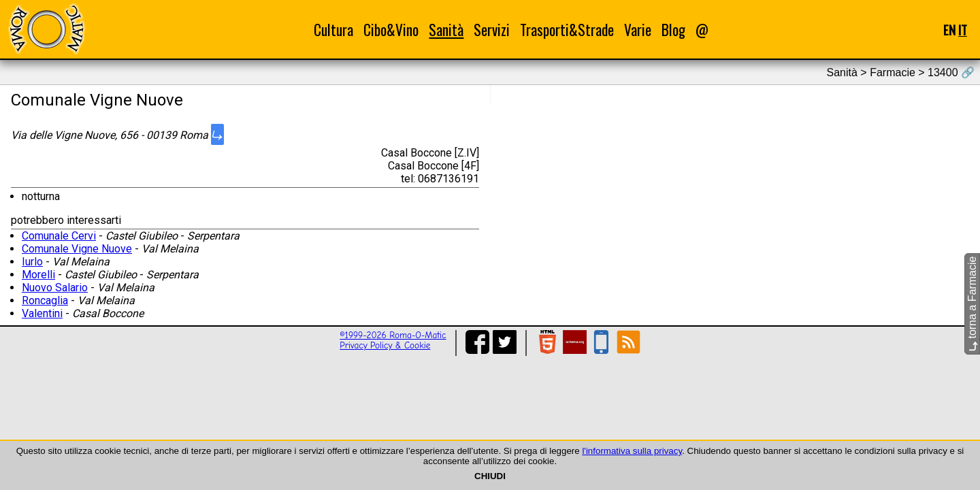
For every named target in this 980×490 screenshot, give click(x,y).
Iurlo (32, 262)
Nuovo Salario (55, 288)
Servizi (492, 30)
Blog (673, 30)
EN (949, 30)
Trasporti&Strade (567, 30)
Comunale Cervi (59, 236)
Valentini (42, 313)
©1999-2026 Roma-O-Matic (393, 335)
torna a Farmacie (972, 304)
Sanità (446, 30)
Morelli (38, 275)
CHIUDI (490, 476)
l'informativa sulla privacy (632, 451)
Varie (638, 30)
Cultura (333, 30)
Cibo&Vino (391, 30)
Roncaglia (45, 300)
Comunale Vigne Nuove (77, 249)
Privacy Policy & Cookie (385, 345)
